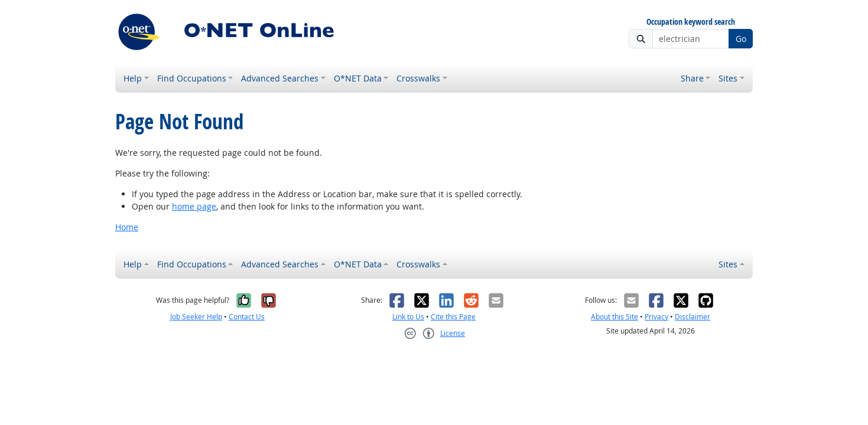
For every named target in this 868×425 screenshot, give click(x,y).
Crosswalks (418, 78)
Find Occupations (192, 78)
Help (133, 78)
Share (692, 78)
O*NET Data (358, 78)
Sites (728, 78)
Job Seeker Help (196, 317)
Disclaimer (693, 317)
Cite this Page (453, 317)
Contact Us (247, 317)
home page (194, 206)
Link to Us (408, 317)
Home (127, 227)
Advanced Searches (280, 78)
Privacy (656, 317)
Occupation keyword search (691, 22)
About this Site (615, 317)
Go (741, 39)
